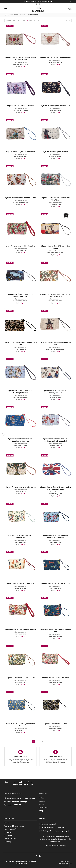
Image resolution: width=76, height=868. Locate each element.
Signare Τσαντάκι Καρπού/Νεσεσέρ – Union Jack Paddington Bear (55, 488)
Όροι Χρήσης (65, 861)
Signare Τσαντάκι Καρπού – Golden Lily (21, 678)
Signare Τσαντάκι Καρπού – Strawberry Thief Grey (56, 199)
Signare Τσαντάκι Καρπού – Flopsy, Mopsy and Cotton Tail (21, 59)
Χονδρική (8, 842)
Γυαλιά (42, 804)
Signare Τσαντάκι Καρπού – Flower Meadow (21, 629)
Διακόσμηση (43, 808)
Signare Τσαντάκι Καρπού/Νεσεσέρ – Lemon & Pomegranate (55, 295)
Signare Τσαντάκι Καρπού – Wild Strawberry (21, 246)
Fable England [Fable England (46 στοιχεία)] (46, 831)
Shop (16, 15)
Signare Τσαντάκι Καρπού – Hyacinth (56, 678)
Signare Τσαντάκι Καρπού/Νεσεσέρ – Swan (20, 487)
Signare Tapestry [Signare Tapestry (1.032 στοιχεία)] (61, 831)
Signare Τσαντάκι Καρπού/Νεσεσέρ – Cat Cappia (55, 247)
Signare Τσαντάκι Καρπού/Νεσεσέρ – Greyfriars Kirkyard (20, 295)
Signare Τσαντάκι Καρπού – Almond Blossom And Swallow (55, 536)
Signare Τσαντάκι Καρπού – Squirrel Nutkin (21, 198)
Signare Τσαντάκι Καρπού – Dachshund (55, 583)
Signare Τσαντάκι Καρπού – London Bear (55, 106)
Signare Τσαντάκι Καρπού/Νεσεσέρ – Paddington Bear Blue (20, 440)
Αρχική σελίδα (9, 15)
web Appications (21, 863)
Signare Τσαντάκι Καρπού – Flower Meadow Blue (56, 631)
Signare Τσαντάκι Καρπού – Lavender (21, 106)
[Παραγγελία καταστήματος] (12, 20)
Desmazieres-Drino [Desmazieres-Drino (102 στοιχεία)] (48, 827)
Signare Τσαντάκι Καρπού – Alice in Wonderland (21, 536)
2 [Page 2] (38, 741)
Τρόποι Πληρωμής (11, 829)
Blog (41, 811)
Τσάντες (42, 798)
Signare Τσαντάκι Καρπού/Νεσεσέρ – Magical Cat (55, 343)
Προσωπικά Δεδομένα (65, 863)
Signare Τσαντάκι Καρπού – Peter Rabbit (21, 152)
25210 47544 (19, 805)
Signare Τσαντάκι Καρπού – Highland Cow (55, 58)
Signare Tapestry (21, 62)
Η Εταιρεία (8, 823)
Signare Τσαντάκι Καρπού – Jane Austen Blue (21, 725)
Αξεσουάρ (22, 15)
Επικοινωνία (9, 835)
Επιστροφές (8, 832)
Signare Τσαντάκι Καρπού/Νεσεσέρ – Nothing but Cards (20, 392)
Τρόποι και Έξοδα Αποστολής (14, 826)
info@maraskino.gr (19, 802)
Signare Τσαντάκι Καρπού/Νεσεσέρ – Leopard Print (20, 343)
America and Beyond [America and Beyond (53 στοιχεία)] (48, 824)
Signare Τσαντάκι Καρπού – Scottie (55, 152)
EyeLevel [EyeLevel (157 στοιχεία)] (61, 827)
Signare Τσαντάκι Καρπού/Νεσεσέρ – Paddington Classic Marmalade (55, 440)
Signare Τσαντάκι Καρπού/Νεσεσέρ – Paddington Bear (55, 392)
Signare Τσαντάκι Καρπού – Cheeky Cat (21, 583)
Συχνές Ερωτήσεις (10, 839)
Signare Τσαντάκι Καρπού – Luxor (56, 724)
